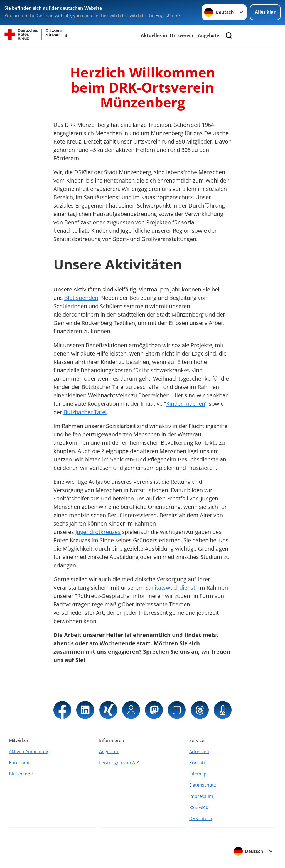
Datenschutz (203, 785)
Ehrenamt (19, 763)
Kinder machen (186, 404)
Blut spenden (81, 298)
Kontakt (197, 763)
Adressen (199, 752)
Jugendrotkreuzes (98, 532)
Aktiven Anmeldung (29, 752)
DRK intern (201, 818)
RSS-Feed (199, 807)
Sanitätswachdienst (170, 588)
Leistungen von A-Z (119, 763)
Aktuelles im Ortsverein (167, 35)
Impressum (201, 796)
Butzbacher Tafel (85, 412)
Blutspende (21, 774)
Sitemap (198, 774)
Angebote (208, 35)
